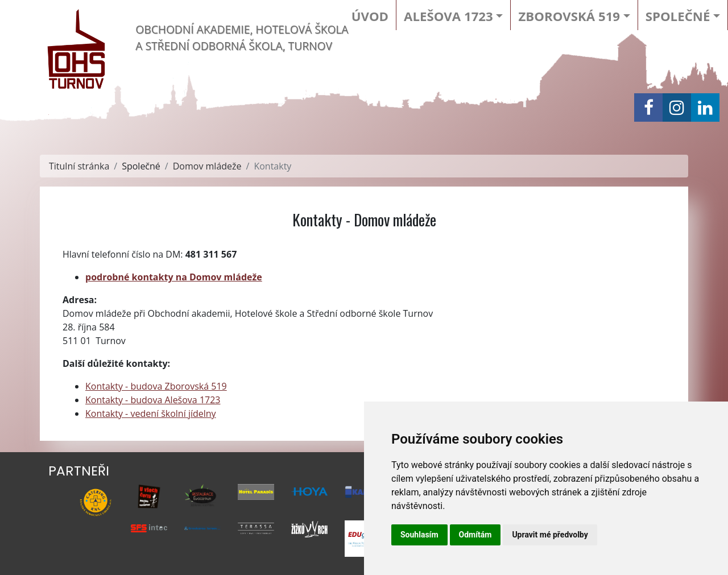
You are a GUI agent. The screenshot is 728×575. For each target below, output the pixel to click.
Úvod (370, 16)
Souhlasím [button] (419, 535)
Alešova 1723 (448, 16)
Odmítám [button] (475, 535)
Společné (678, 16)
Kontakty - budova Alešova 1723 (153, 400)
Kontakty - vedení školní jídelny (151, 413)
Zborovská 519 (569, 16)
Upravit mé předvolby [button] (550, 535)
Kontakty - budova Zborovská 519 (156, 386)
